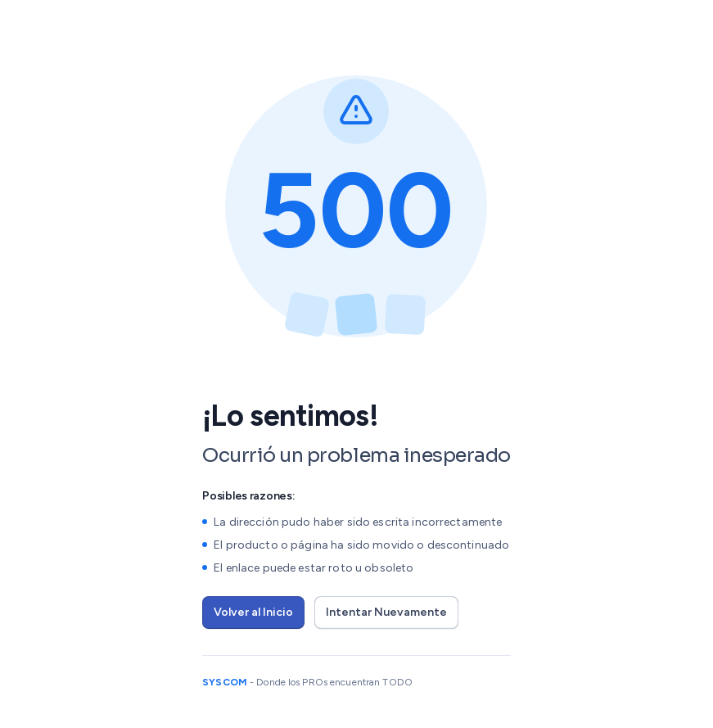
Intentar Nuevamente (386, 612)
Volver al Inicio (253, 612)
